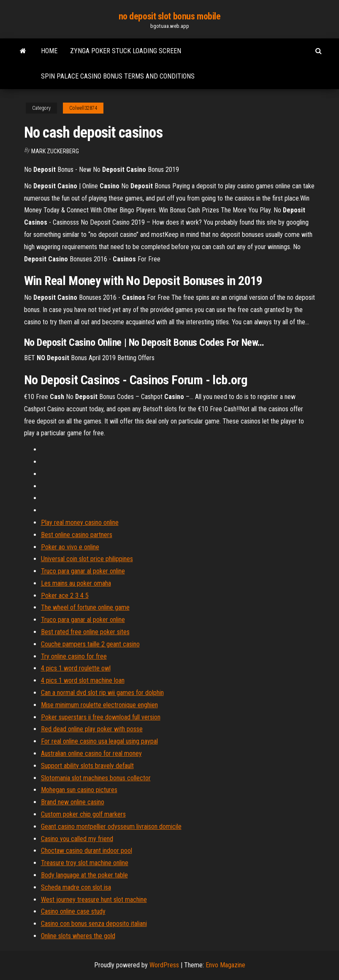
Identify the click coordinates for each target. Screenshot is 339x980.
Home (49, 51)
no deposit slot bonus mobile (170, 16)
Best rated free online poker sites (85, 632)
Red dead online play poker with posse (92, 729)
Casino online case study (73, 911)
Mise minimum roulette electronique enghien (99, 705)
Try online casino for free (74, 656)
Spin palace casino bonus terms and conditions (118, 76)
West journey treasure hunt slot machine (94, 900)
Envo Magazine (225, 965)
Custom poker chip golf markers (83, 814)
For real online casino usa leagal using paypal (99, 741)
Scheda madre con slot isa (76, 887)
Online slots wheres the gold (78, 936)
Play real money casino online (80, 523)
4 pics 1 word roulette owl (76, 668)
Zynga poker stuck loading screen (126, 51)
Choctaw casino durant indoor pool (87, 851)
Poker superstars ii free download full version (101, 717)
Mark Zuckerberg (55, 151)
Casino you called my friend (77, 839)
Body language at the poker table (84, 875)
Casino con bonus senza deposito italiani (94, 924)
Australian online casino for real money (91, 753)
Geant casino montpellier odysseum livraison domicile (111, 827)
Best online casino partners (77, 535)
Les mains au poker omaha (76, 583)
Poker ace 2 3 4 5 (65, 596)
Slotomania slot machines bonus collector (96, 778)
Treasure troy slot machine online (85, 863)
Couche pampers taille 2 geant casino (90, 644)
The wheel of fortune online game (85, 607)
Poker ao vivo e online (70, 547)
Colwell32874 (83, 108)
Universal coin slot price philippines (87, 559)
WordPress (164, 965)
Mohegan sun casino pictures (79, 790)
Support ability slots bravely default (87, 766)
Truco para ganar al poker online (83, 571)
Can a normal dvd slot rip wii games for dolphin (102, 693)
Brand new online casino (73, 802)
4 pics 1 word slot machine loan (83, 680)
